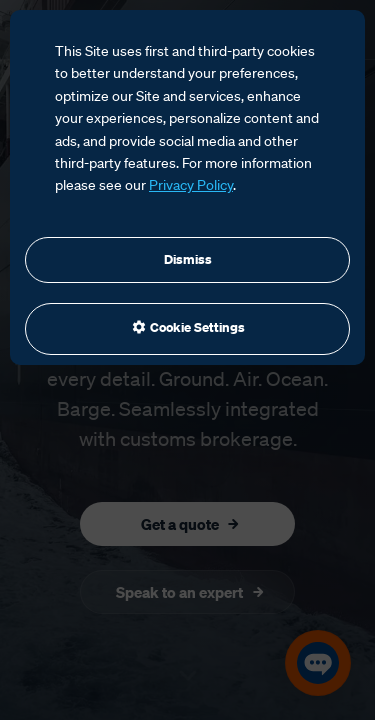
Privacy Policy (191, 185)
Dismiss (188, 259)
